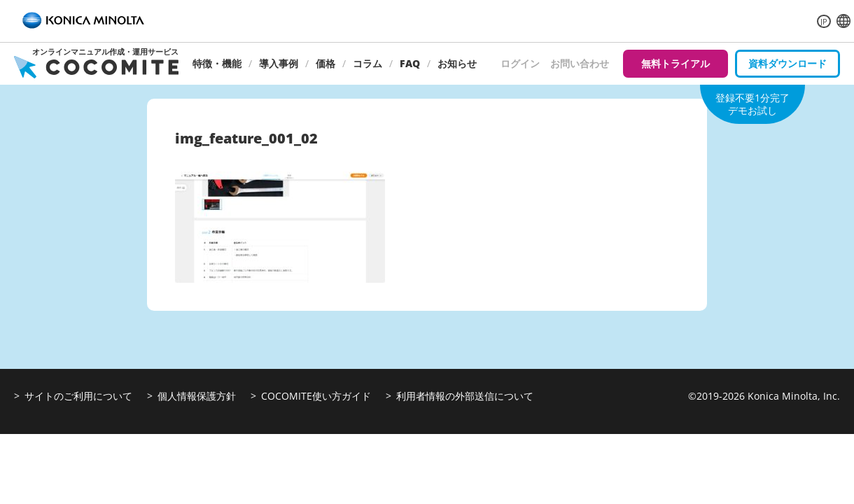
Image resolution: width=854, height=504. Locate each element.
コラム (367, 63)
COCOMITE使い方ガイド (316, 396)
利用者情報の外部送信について (465, 396)
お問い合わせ (580, 63)
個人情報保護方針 (197, 396)
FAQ (410, 63)
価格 (325, 63)
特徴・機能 (217, 63)
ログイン (520, 63)
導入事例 (279, 63)
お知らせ (457, 63)
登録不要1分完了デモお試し (752, 104)
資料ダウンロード (787, 63)
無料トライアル (675, 63)
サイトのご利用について (78, 396)
